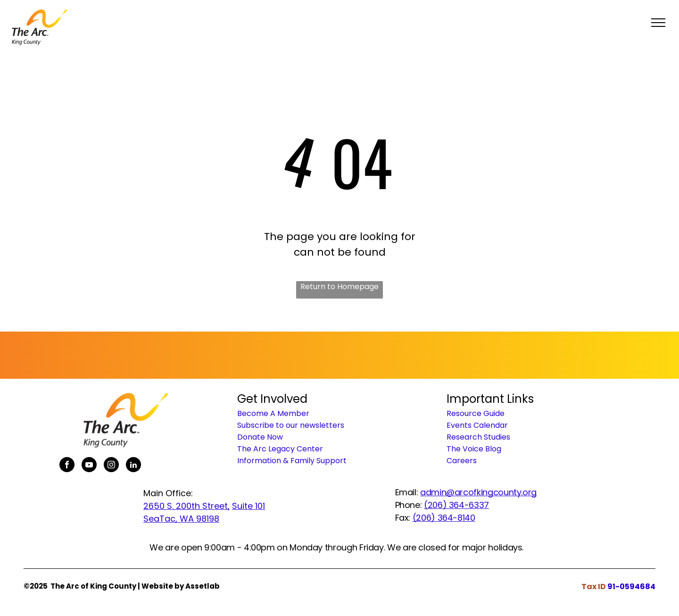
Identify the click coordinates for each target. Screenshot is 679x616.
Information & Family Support (292, 461)
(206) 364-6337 (456, 505)
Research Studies (478, 437)
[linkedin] (133, 466)
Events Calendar (477, 425)
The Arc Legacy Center (280, 449)
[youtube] (89, 466)
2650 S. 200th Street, (186, 506)
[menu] (658, 23)
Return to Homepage (339, 287)
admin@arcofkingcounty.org (478, 492)
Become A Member (273, 413)
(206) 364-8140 (444, 518)
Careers (462, 461)
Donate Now (260, 437)
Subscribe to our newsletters (291, 425)
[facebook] (67, 466)
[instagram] (111, 466)
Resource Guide (476, 413)
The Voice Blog (474, 449)
